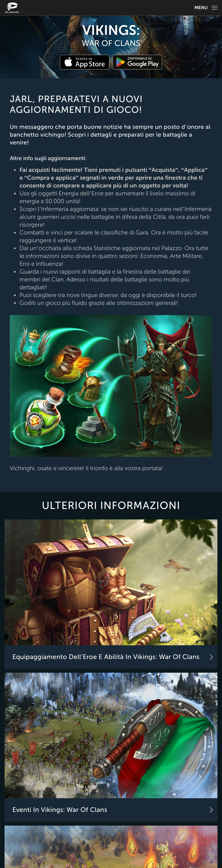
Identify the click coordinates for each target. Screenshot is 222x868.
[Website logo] (13, 8)
